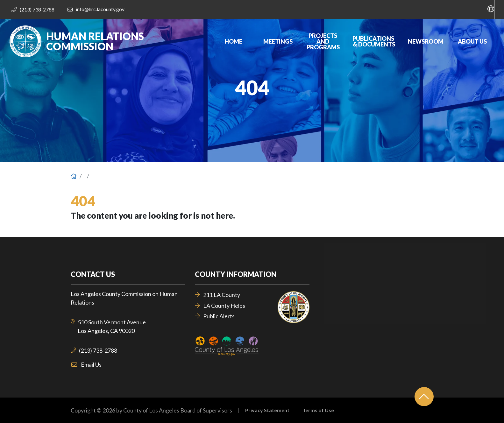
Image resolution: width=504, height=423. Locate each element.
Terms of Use (318, 410)
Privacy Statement (267, 410)
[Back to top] (424, 397)
